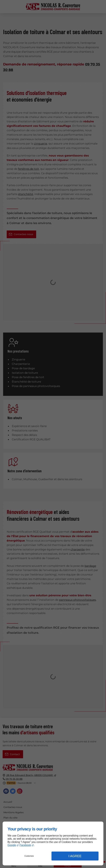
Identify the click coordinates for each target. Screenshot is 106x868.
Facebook (25, 845)
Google (12, 845)
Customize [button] (29, 856)
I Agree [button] (75, 856)
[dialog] (53, 843)
